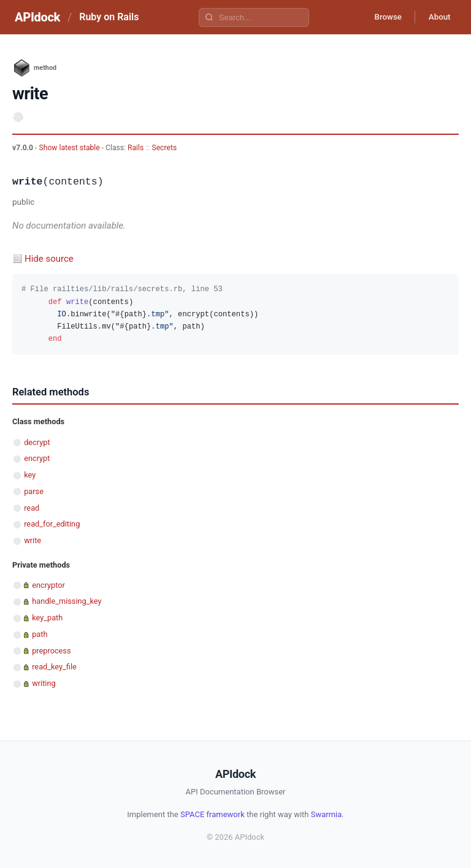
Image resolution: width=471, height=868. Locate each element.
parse (34, 491)
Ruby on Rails (109, 17)
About (437, 17)
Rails (136, 148)
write (33, 540)
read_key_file (54, 667)
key (30, 475)
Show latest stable (70, 148)
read (32, 508)
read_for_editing (52, 524)
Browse (382, 17)
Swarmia (327, 814)
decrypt (37, 442)
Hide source (49, 259)
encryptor (48, 585)
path (40, 634)
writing (44, 683)
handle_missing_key (67, 601)
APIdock (37, 17)
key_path (47, 618)
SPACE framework (213, 814)
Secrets (164, 148)
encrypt (37, 458)
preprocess (51, 651)
